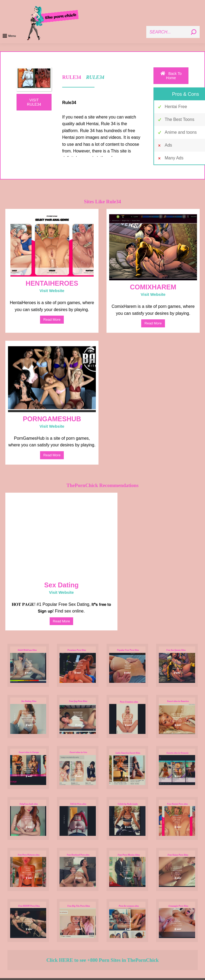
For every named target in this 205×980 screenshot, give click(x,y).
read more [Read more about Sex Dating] (61, 621)
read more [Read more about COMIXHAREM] (153, 323)
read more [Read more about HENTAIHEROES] (52, 319)
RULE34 (94, 77)
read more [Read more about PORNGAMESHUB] (52, 455)
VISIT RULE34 (34, 102)
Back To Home (171, 76)
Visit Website (52, 291)
